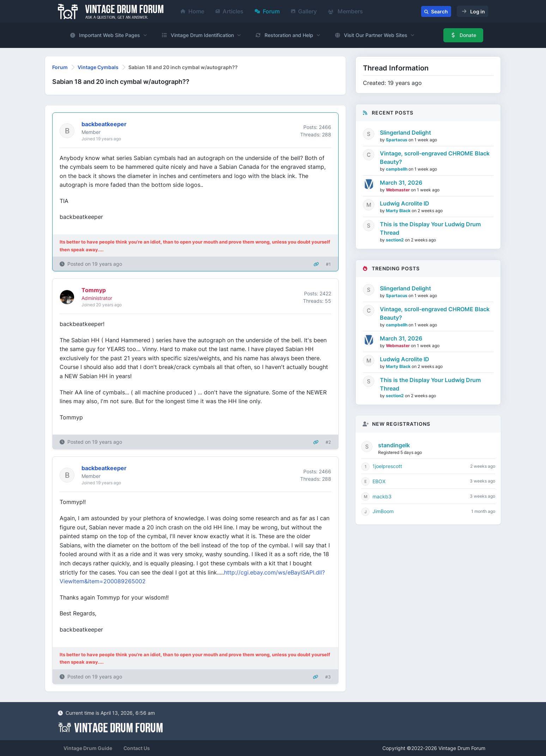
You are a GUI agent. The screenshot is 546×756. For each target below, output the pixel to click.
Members (345, 11)
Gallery (304, 11)
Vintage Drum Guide (88, 748)
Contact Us (137, 748)
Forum (267, 11)
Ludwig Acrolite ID (405, 203)
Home (192, 11)
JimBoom (383, 511)
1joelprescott (387, 466)
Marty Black (399, 211)
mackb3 (382, 496)
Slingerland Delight (405, 133)
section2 (395, 240)
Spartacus (397, 140)
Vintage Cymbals (98, 67)
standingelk (394, 445)
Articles (229, 11)
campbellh (397, 169)
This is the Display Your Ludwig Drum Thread (430, 228)
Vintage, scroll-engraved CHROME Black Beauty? (435, 158)
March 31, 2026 (401, 183)
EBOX (379, 481)
